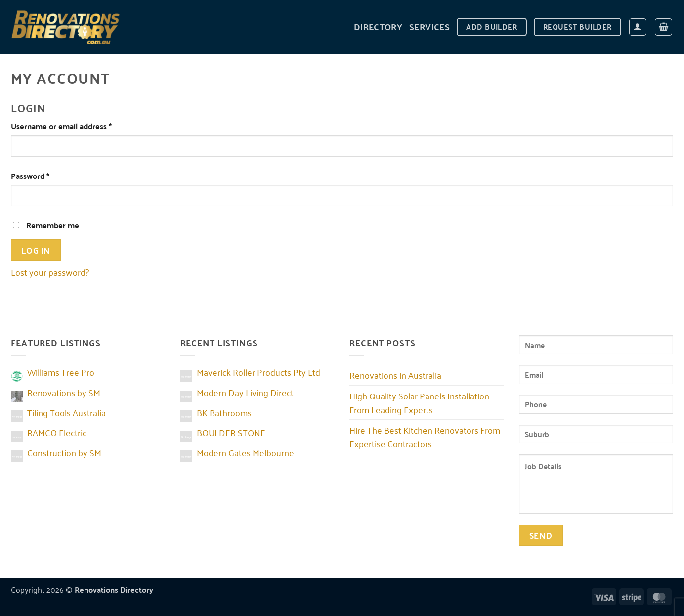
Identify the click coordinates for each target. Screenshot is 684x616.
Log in (36, 250)
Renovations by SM (64, 392)
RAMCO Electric (57, 432)
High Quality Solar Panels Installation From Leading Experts (419, 402)
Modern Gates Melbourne (245, 452)
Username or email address (77, 126)
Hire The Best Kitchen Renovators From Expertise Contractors (425, 437)
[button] (663, 27)
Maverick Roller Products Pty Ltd (258, 372)
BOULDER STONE (231, 432)
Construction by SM (64, 452)
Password (46, 176)
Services (429, 26)
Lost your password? (50, 272)
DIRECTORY (378, 26)
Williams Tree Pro (61, 372)
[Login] (638, 27)
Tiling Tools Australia (66, 412)
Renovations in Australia (395, 375)
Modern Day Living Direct (245, 392)
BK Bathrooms (224, 412)
